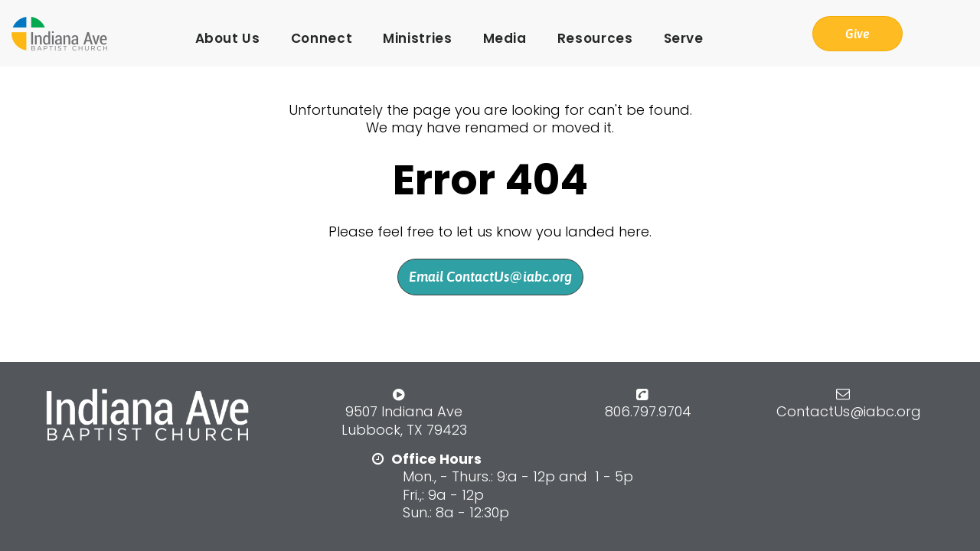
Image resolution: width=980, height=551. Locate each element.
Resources (595, 38)
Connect (322, 38)
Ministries (417, 38)
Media (505, 38)
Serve (684, 38)
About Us (228, 38)
